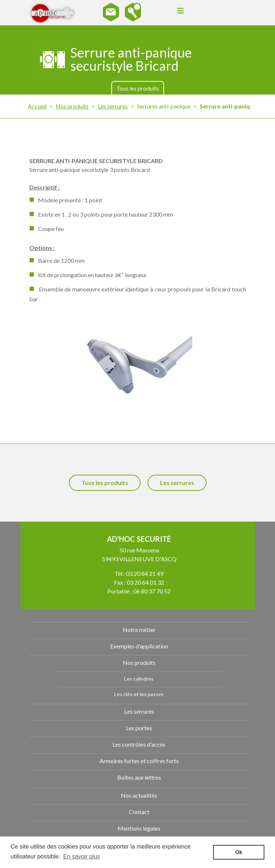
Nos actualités (139, 795)
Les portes (139, 728)
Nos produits (72, 106)
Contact (139, 812)
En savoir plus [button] (82, 856)
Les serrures (113, 106)
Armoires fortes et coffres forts (139, 761)
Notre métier (139, 630)
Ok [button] (239, 852)
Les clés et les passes (139, 694)
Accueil (37, 106)
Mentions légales (139, 828)
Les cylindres (139, 679)
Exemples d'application (139, 646)
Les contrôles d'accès (139, 744)
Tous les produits (138, 88)
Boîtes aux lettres (139, 777)
